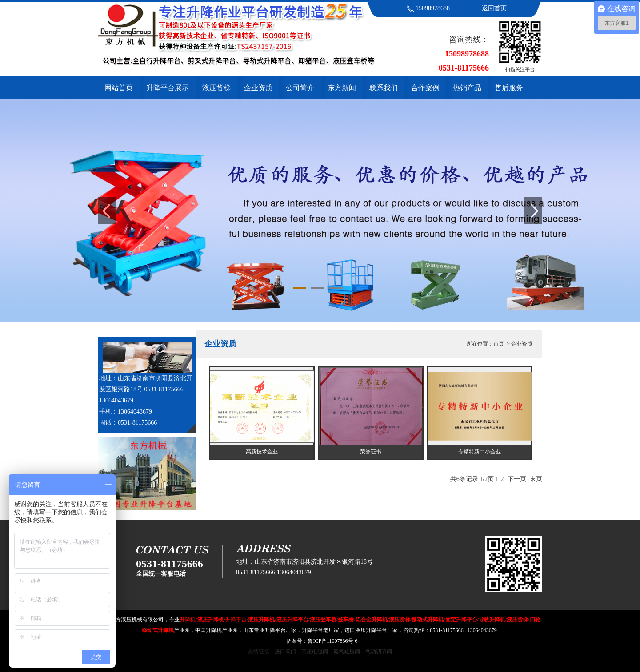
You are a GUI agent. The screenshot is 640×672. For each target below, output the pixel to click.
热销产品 (467, 88)
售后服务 (509, 88)
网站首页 (119, 88)
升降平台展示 (168, 88)
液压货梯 (216, 88)
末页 (536, 479)
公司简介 (300, 88)
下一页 (517, 479)
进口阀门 (285, 652)
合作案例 (425, 88)
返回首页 (494, 8)
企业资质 (258, 88)
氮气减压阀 (347, 652)
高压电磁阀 (315, 652)
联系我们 (384, 88)
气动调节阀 (379, 652)
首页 (499, 344)
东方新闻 (342, 88)
